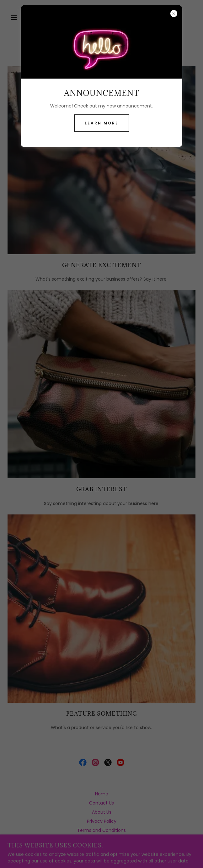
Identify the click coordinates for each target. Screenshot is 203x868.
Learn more (102, 123)
